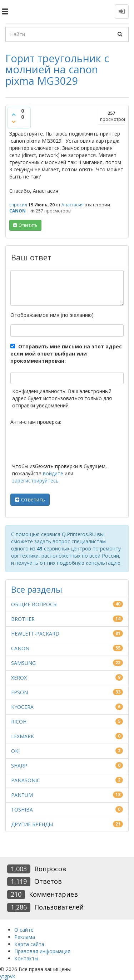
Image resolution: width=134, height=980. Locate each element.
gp (7, 976)
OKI (15, 751)
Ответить (33, 499)
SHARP (19, 766)
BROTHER (23, 619)
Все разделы (37, 589)
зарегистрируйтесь (35, 481)
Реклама (25, 937)
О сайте (24, 930)
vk (13, 976)
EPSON (19, 692)
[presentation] (65, 445)
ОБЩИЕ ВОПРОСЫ (34, 604)
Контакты (26, 958)
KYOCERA (22, 707)
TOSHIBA (22, 810)
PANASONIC (26, 780)
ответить (28, 225)
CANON (18, 211)
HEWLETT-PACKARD (35, 634)
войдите (53, 473)
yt (2, 976)
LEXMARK (23, 736)
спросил (18, 205)
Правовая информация (42, 951)
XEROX (19, 678)
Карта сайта (29, 944)
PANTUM (22, 795)
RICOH (19, 722)
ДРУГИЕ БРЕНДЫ (32, 824)
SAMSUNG (23, 663)
